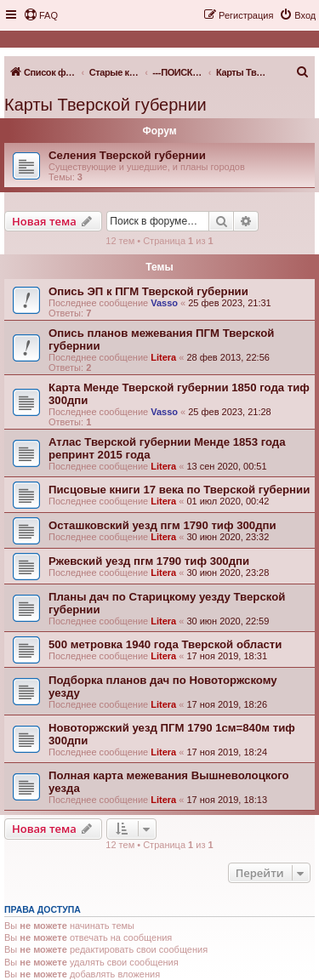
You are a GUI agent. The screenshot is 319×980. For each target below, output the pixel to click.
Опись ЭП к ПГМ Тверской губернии (148, 291)
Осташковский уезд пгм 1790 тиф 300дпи (162, 525)
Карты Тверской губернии (105, 105)
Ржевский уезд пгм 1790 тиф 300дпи (149, 561)
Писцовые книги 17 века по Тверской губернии (179, 490)
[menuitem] (41, 15)
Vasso (164, 303)
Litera (163, 357)
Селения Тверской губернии (127, 155)
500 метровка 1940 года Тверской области (165, 644)
